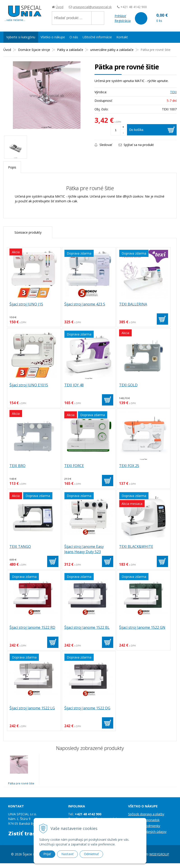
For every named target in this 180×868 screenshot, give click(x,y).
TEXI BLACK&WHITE (136, 547)
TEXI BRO (17, 466)
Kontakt (122, 37)
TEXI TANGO (20, 547)
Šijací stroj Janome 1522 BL (87, 627)
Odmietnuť (91, 854)
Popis (12, 167)
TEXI (173, 92)
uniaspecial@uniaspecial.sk (92, 7)
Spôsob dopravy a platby (146, 814)
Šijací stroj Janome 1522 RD (32, 627)
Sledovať (103, 145)
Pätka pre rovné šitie (21, 783)
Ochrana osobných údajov (147, 832)
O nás (74, 37)
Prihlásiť (120, 16)
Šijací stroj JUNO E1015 (29, 385)
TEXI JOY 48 (74, 385)
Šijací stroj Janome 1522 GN (142, 627)
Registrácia (123, 21)
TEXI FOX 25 (129, 466)
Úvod (60, 7)
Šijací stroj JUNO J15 (26, 304)
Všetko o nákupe (53, 37)
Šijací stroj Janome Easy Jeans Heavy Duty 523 (84, 549)
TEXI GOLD (128, 385)
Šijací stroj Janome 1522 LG (32, 708)
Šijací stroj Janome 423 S (85, 304)
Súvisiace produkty (28, 232)
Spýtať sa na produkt (136, 145)
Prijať (47, 854)
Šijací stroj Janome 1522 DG (87, 708)
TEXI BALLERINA (133, 304)
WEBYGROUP (159, 854)
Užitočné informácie (97, 37)
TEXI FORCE (74, 466)
